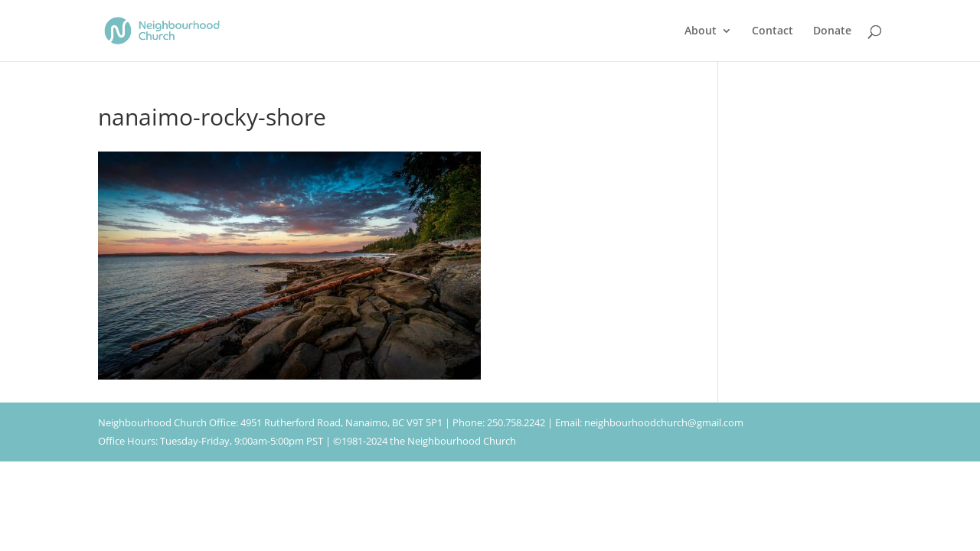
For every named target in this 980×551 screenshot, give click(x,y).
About (701, 31)
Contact (773, 31)
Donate (832, 31)
